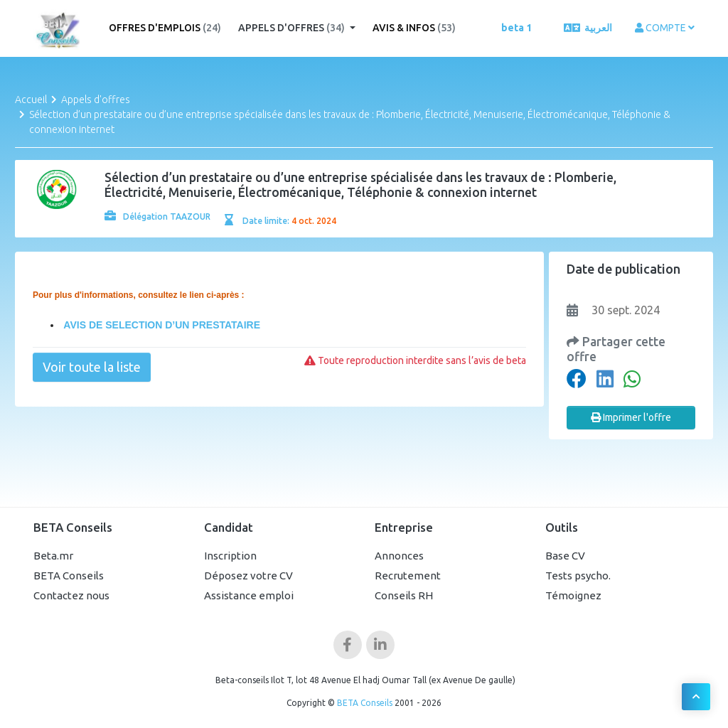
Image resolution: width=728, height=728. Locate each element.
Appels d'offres (293, 28)
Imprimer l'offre (631, 417)
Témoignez (573, 595)
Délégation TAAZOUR (157, 216)
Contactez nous (71, 595)
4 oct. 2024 (314, 221)
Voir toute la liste (92, 367)
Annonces (399, 556)
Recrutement (408, 576)
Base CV (565, 556)
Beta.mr (53, 556)
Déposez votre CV (248, 576)
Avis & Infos (414, 28)
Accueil (31, 100)
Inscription (230, 556)
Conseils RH (404, 595)
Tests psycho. (578, 576)
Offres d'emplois (165, 28)
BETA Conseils (69, 576)
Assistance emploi (249, 595)
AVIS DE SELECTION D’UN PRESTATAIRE (161, 325)
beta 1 (516, 28)
